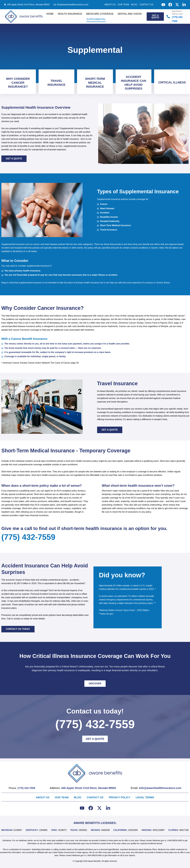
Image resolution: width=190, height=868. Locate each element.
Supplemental (96, 19)
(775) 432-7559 (32, 539)
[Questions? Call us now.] (168, 17)
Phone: (22, 788)
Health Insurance (70, 14)
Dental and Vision (130, 14)
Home (50, 14)
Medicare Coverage (100, 14)
